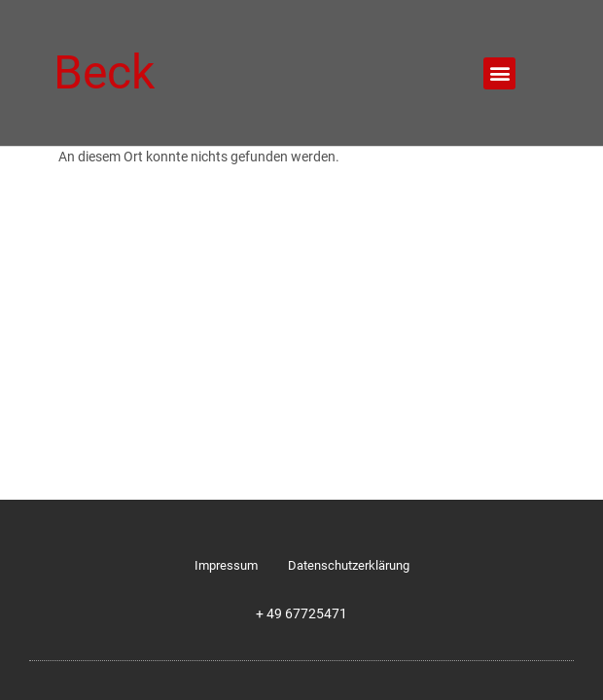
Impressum (226, 565)
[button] (499, 73)
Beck (104, 72)
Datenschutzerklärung (349, 565)
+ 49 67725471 (301, 614)
